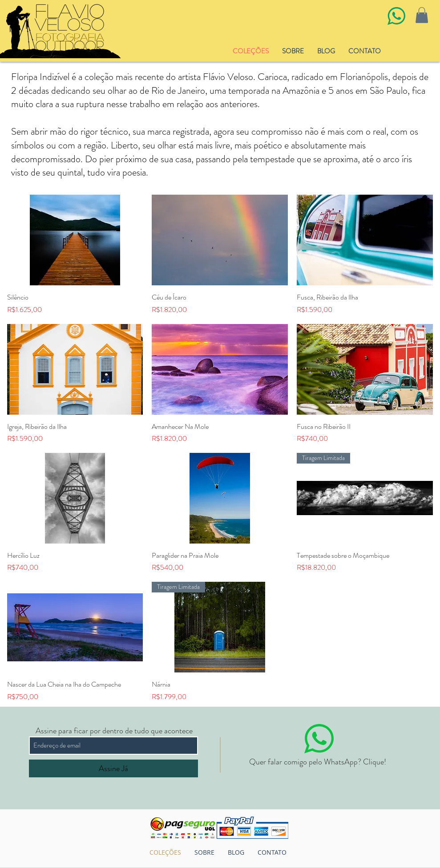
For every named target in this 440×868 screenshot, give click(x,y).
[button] (422, 15)
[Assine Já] (113, 768)
